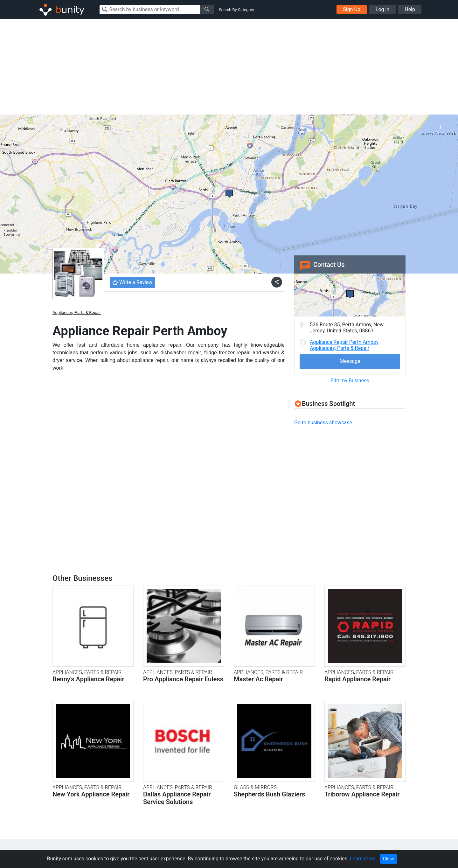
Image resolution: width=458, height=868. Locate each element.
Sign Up (352, 9)
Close (389, 859)
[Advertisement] (229, 67)
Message (350, 361)
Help (410, 9)
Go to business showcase (323, 423)
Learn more (363, 859)
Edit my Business (350, 381)
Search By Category (236, 10)
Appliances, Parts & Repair (77, 312)
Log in (382, 9)
